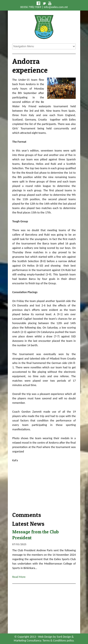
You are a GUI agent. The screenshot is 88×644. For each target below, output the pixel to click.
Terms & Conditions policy (58, 641)
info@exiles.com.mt (56, 7)
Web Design (45, 637)
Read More (19, 577)
